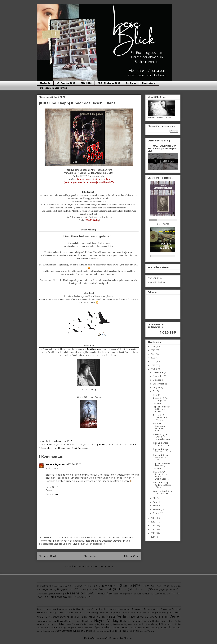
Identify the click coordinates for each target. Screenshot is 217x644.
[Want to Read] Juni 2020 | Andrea (162, 492)
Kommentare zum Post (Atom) (96, 567)
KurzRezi (72, 448)
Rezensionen (149, 83)
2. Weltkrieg (87, 586)
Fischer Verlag (139, 617)
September (159, 384)
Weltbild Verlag (117, 631)
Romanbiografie (122, 594)
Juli (155, 391)
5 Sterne (52, 445)
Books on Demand (170, 609)
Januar (156, 513)
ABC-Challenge (170, 586)
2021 (153, 365)
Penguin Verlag (74, 628)
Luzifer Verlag (150, 624)
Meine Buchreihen (157, 282)
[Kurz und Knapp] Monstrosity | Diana (161, 457)
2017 (153, 526)
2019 (153, 518)
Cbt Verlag (103, 613)
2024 (153, 354)
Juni (155, 395)
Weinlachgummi (55, 464)
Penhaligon (87, 628)
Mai (155, 498)
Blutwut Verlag (152, 609)
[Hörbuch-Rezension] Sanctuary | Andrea (159, 427)
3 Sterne (104, 586)
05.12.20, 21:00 (74, 464)
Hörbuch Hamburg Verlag (136, 621)
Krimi (172, 589)
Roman (101, 593)
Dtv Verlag (52, 617)
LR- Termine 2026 (66, 83)
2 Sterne (72, 586)
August (157, 388)
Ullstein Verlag (83, 631)
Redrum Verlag (148, 627)
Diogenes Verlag (159, 613)
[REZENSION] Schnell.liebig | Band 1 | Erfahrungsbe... (161, 475)
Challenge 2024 (87, 590)
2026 (153, 346)
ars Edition (133, 631)
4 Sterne (124, 586)
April (155, 502)
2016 (153, 529)
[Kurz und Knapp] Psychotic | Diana (162, 450)
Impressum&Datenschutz (53, 88)
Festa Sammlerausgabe (70, 445)
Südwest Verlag (64, 631)
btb (141, 631)
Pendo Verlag (58, 628)
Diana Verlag (143, 613)
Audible (77, 609)
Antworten (52, 494)
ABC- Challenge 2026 (109, 83)
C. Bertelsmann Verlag (70, 613)
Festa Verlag (91, 445)
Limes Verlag (93, 624)
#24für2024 (42, 586)
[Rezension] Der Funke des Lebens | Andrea (161, 437)
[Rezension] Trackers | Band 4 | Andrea (162, 418)
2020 (153, 369)
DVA (133, 613)
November (158, 376)
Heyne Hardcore (83, 621)
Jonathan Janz (115, 445)
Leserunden (42, 594)
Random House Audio (124, 628)
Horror (103, 445)
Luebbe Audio (135, 624)
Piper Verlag (102, 627)
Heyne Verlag (106, 621)
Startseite (45, 83)
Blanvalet (137, 609)
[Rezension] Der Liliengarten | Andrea (160, 401)
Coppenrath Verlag (120, 613)
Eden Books (99, 617)
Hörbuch (141, 589)
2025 (153, 350)
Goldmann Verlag (165, 616)
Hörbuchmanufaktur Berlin (166, 621)
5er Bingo (131, 83)
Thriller (176, 593)
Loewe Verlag (120, 624)
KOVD (83, 624)
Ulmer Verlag (99, 631)
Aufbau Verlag (90, 609)
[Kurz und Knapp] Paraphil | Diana (161, 444)
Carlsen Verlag (90, 613)
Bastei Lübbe (108, 609)
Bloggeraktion (65, 589)
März (156, 506)
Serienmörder (141, 594)
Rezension (83, 448)
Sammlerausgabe (45, 631)
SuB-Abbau (161, 594)
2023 (153, 358)
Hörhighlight (160, 590)
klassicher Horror (56, 448)
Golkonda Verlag (46, 621)
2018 (153, 522)
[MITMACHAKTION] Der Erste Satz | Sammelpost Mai (163, 149)
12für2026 (86, 83)
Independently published (51, 624)
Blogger (128, 638)
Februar (157, 509)
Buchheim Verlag (46, 613)
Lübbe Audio (167, 624)
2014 (153, 537)
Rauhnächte (56, 594)
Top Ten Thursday (55, 597)
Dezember (158, 372)
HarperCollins (65, 621)
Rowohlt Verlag (170, 627)
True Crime (80, 597)
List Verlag (107, 624)
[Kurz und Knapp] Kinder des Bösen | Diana (162, 485)
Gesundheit (105, 589)
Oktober (157, 380)
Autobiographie (44, 589)
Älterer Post (131, 556)
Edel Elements (84, 617)
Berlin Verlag (124, 609)
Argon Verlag (64, 609)
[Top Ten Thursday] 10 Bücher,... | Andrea (161, 409)
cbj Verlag (149, 631)
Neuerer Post (47, 556)
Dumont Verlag (68, 617)
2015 (153, 533)
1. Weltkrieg (58, 586)
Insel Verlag (73, 624)
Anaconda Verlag (46, 609)
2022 (153, 362)
